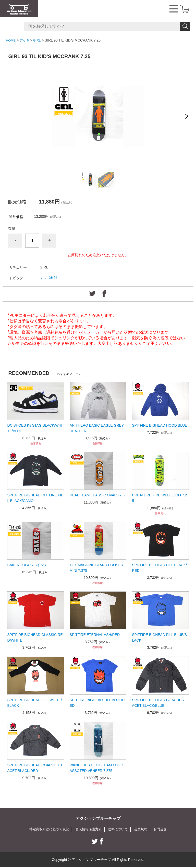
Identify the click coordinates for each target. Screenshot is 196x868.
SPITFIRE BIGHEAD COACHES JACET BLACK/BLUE (159, 703)
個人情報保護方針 (88, 830)
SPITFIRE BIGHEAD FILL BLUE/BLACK (159, 638)
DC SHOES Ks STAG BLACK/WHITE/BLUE (35, 428)
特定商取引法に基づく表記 (46, 830)
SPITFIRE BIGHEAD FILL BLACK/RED (159, 568)
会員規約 (143, 830)
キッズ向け (48, 278)
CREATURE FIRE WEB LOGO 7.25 (159, 498)
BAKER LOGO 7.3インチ (27, 565)
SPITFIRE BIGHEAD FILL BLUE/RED (97, 703)
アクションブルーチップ (98, 818)
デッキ (26, 40)
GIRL (39, 40)
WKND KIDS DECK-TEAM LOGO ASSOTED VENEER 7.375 (96, 768)
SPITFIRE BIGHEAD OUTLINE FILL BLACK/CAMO (35, 498)
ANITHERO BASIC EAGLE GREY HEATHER (97, 428)
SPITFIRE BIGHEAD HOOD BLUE (160, 425)
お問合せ (164, 830)
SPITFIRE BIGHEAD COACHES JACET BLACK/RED (34, 768)
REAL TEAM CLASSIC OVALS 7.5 (97, 495)
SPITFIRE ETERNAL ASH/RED (95, 635)
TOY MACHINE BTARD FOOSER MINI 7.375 (96, 568)
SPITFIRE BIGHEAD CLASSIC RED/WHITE (35, 638)
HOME (11, 40)
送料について (119, 830)
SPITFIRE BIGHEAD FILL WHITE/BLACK (34, 703)
